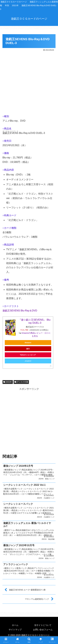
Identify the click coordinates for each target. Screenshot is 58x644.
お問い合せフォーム (43, 630)
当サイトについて (43, 625)
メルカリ (28, 361)
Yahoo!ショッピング (28, 355)
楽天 (28, 349)
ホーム (15, 625)
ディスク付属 (21, 382)
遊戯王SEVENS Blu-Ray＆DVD (20, 311)
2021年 (8, 382)
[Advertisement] (29, 82)
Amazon (28, 343)
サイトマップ (15, 630)
